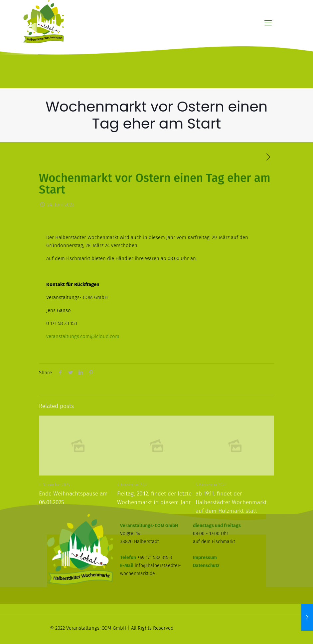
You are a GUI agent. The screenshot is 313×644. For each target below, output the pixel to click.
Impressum (205, 558)
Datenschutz (206, 566)
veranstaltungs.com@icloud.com (83, 336)
